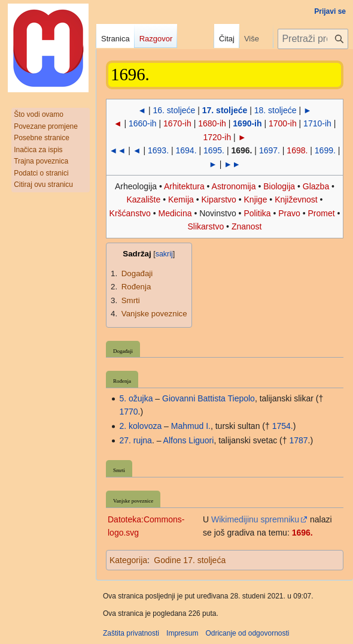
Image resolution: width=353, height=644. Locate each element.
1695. (214, 150)
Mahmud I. (191, 426)
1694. (186, 150)
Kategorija (128, 560)
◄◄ (118, 150)
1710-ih (317, 123)
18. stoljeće (276, 110)
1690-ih (247, 123)
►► (232, 164)
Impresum (182, 633)
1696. (302, 533)
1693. (158, 150)
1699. (325, 150)
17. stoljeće (225, 110)
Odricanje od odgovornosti (247, 633)
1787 (298, 440)
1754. (283, 426)
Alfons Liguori (189, 440)
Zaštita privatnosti (131, 633)
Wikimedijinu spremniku (255, 519)
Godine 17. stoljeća (190, 560)
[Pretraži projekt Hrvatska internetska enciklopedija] (313, 39)
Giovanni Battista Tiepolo (209, 398)
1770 (128, 412)
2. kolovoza (140, 426)
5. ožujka (136, 398)
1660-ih (143, 123)
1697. (270, 150)
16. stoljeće (174, 110)
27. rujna (135, 440)
